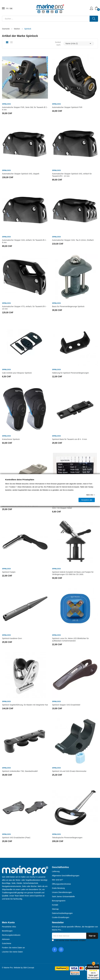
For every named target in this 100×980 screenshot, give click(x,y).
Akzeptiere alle (87, 500)
